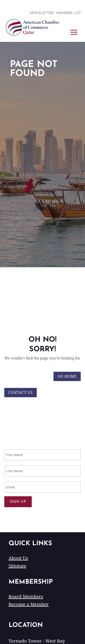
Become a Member (29, 604)
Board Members (26, 597)
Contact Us (21, 392)
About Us (18, 558)
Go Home (67, 376)
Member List (68, 13)
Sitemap (17, 566)
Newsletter (42, 13)
